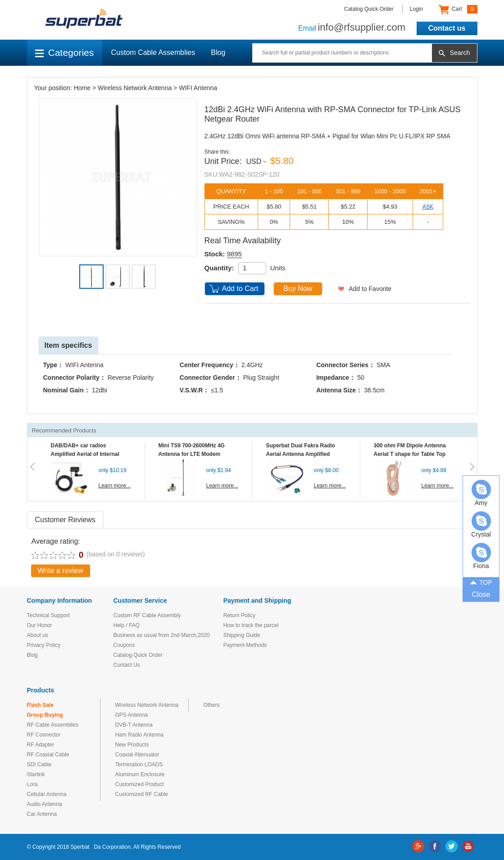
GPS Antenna (132, 715)
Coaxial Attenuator (137, 755)
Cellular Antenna (47, 794)
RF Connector (44, 735)
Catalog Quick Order (369, 9)
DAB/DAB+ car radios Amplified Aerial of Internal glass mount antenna (85, 454)
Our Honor (40, 625)
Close (481, 594)
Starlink (36, 774)
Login (416, 9)
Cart (458, 9)
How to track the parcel (251, 625)
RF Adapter (41, 745)
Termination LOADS (139, 764)
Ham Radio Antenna (139, 735)
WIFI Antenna (198, 88)
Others (212, 705)
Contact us (447, 28)
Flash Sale (40, 705)
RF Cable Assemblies (53, 725)
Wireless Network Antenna (135, 88)
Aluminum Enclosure (140, 774)
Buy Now (298, 289)
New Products (132, 745)
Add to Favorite (370, 289)
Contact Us (127, 665)
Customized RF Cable (142, 794)
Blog (218, 52)
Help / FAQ (127, 625)
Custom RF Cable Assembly (147, 615)
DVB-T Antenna (134, 725)
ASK (428, 207)
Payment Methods (245, 645)
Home (82, 88)
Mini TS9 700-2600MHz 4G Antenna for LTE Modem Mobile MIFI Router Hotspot (194, 454)
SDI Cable (39, 764)
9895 (234, 254)
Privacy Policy (44, 645)
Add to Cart (240, 289)
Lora (32, 784)
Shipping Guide (242, 635)
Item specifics (68, 345)
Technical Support (48, 615)
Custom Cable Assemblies (153, 52)
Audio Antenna (45, 804)
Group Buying (45, 715)
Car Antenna (42, 814)
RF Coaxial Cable (48, 755)
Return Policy (239, 615)
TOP (481, 582)
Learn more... (115, 486)
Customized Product (140, 784)
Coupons (124, 645)
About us (38, 635)
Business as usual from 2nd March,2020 (162, 635)
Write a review (61, 571)
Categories (65, 52)
